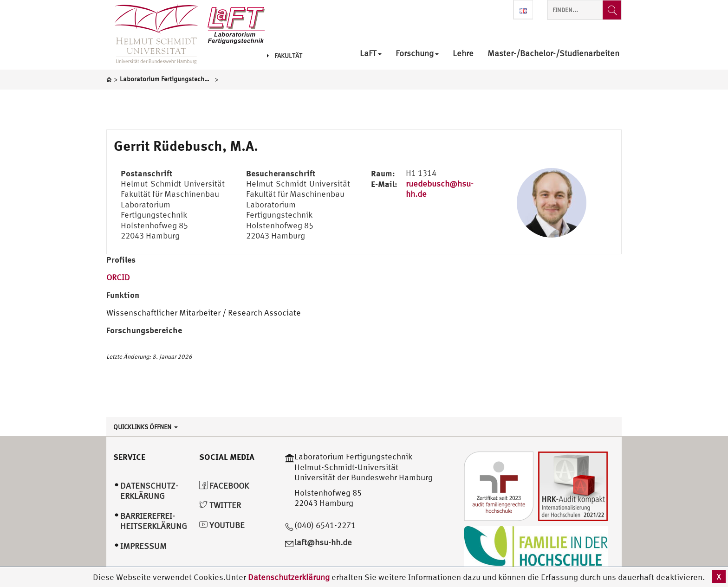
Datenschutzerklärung (289, 577)
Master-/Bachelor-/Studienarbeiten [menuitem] (553, 54)
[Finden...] (612, 10)
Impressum (143, 546)
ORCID (118, 277)
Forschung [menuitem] (417, 54)
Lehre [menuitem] (463, 54)
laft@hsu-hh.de (323, 542)
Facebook (224, 486)
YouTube (222, 525)
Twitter (220, 505)
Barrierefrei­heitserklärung (154, 521)
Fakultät (285, 56)
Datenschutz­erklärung (149, 491)
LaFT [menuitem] (371, 54)
